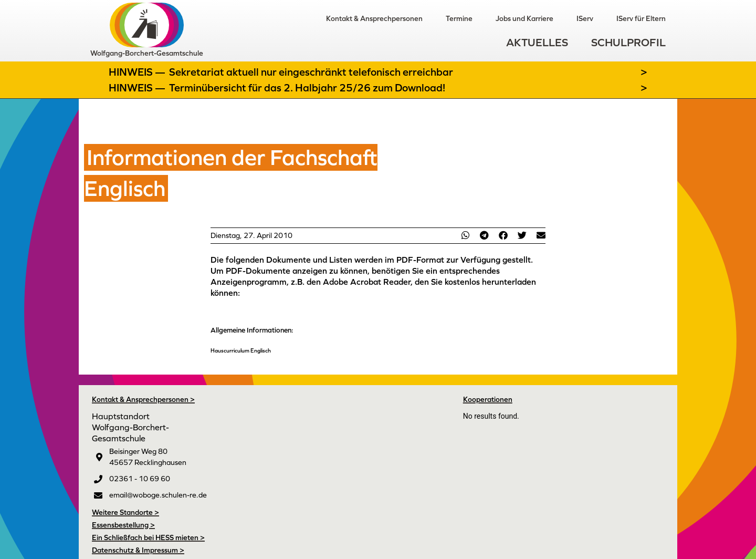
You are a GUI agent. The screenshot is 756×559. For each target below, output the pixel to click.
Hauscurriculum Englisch (241, 350)
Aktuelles (537, 42)
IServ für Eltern (641, 18)
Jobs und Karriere (524, 18)
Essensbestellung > (123, 525)
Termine (459, 18)
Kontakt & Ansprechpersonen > (143, 399)
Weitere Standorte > (125, 512)
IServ (585, 18)
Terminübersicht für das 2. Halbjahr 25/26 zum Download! (307, 88)
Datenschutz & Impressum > (138, 550)
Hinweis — (138, 72)
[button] (465, 235)
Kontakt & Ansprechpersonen (374, 18)
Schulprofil (628, 42)
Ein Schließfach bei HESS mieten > (148, 537)
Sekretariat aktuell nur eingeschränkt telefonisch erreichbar (311, 72)
